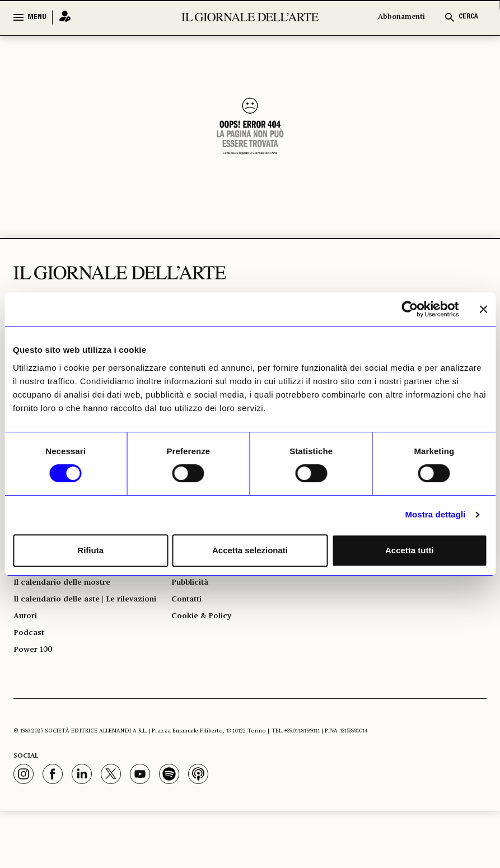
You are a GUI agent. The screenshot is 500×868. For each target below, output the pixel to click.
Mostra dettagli (435, 514)
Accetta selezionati (250, 550)
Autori (27, 665)
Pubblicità (193, 611)
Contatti (189, 631)
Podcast (31, 685)
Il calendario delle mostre (71, 611)
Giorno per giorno (54, 591)
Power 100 (36, 705)
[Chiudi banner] (483, 309)
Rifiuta (90, 550)
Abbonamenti (401, 17)
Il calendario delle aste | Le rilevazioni (73, 638)
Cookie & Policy (205, 651)
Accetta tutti (410, 550)
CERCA (468, 17)
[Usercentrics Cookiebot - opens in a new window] (410, 309)
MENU (37, 17)
